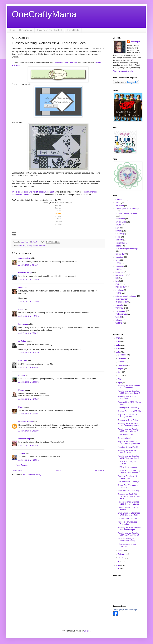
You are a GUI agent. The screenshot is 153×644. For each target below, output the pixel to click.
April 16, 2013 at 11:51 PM (29, 316)
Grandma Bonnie (26, 422)
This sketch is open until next (24, 192)
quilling (118, 293)
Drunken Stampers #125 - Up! (129, 411)
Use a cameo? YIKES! (126, 435)
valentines (119, 320)
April (120, 383)
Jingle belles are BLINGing (128, 491)
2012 (118, 562)
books (118, 237)
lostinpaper (23, 324)
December (122, 355)
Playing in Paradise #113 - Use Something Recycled (129, 443)
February (122, 554)
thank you (22, 246)
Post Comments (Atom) (32, 475)
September (123, 365)
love (117, 281)
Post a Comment (22, 465)
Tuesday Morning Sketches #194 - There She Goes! (128, 457)
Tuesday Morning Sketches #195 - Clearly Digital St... (129, 430)
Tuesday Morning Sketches (65, 62)
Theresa (22, 453)
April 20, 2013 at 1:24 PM (28, 414)
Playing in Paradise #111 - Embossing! (128, 523)
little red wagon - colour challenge (127, 545)
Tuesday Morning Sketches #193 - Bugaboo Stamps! (129, 503)
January (122, 558)
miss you (119, 284)
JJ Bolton (22, 341)
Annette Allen (24, 258)
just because (120, 275)
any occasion (121, 222)
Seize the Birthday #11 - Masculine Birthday (127, 540)
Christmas (119, 200)
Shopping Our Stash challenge (127, 209)
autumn (118, 225)
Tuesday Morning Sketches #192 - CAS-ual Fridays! (128, 534)
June (120, 376)
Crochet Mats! (73, 30)
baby (117, 228)
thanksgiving (120, 311)
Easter (118, 203)
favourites (119, 257)
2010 (118, 569)
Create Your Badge (130, 610)
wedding (119, 323)
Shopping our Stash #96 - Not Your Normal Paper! (129, 529)
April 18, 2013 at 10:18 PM (29, 382)
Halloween (120, 206)
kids (117, 278)
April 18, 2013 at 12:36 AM (29, 353)
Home (12, 30)
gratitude (119, 269)
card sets (119, 240)
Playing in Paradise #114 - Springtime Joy (128, 416)
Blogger (87, 631)
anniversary (120, 219)
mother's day (120, 287)
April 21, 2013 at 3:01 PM (28, 445)
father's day (120, 254)
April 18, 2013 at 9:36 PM (28, 368)
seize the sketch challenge (126, 296)
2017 (118, 338)
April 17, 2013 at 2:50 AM (28, 333)
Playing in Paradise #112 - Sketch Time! (128, 477)
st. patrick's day (122, 302)
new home (120, 290)
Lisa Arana (23, 361)
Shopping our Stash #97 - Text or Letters (128, 452)
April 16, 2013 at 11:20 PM (29, 302)
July (120, 372)
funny (118, 260)
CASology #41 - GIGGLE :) (128, 408)
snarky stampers (122, 299)
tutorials (119, 317)
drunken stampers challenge (127, 249)
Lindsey (22, 375)
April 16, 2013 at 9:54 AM (28, 265)
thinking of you (121, 314)
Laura (21, 310)
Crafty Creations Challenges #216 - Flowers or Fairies (129, 514)
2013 (118, 352)
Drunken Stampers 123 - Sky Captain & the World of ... (129, 472)
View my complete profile (123, 71)
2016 (118, 342)
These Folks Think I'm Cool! (50, 30)
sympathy (119, 305)
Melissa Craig (24, 439)
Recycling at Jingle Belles (128, 420)
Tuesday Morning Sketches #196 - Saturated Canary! (129, 392)
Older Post (100, 470)
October (122, 362)
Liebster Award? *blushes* (128, 519)
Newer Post (17, 470)
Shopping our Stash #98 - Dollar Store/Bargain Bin (128, 425)
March (121, 551)
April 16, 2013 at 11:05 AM (29, 280)
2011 (118, 565)
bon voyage (120, 234)
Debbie (21, 390)
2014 (118, 349)
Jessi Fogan (135, 42)
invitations (119, 272)
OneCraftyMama (44, 14)
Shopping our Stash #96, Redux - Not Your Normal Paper (129, 496)
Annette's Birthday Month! (128, 447)
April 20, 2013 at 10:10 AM (29, 399)
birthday (119, 231)
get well (119, 263)
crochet (118, 246)
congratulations (121, 243)
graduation (120, 266)
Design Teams (26, 30)
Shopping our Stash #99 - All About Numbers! (129, 386)
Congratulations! (124, 438)
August (121, 369)
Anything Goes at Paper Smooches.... (127, 398)
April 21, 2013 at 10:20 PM (29, 460)
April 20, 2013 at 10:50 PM (29, 431)
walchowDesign (25, 273)
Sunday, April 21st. (46, 192)
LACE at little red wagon (127, 467)
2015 (118, 345)
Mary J (46, 203)
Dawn (21, 288)
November (122, 358)
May (120, 379)
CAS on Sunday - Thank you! (129, 482)
